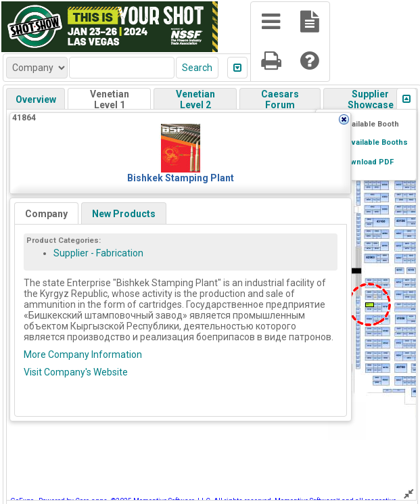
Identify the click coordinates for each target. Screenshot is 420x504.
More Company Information (83, 354)
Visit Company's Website (76, 372)
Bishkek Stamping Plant (181, 178)
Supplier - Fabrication (98, 253)
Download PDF (367, 162)
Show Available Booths (366, 142)
